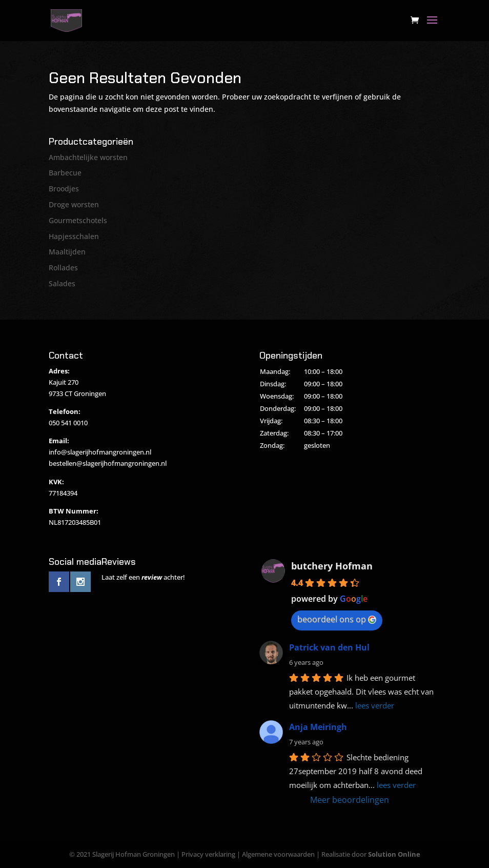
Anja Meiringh (318, 727)
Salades (62, 283)
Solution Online (394, 854)
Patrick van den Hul (329, 647)
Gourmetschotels (78, 220)
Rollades (63, 268)
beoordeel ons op (337, 619)
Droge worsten (74, 204)
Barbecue (65, 173)
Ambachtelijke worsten (88, 157)
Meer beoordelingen (350, 800)
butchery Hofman (332, 566)
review (152, 577)
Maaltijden (67, 252)
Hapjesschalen (74, 236)
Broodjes (64, 189)
